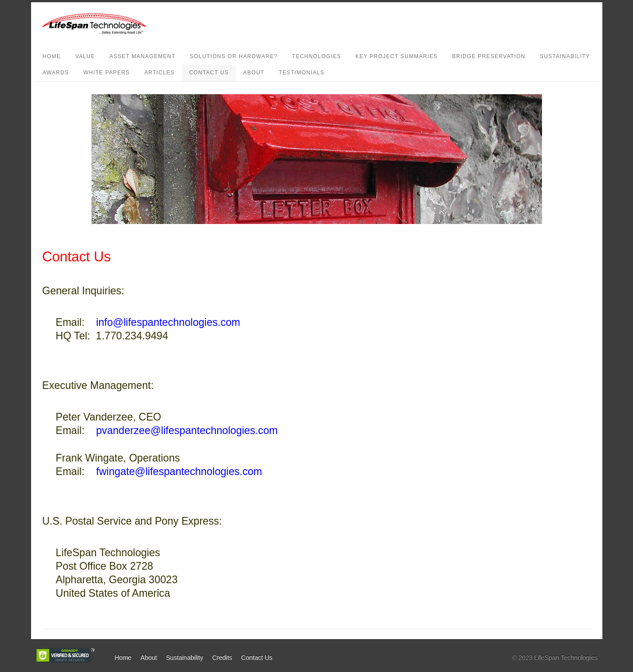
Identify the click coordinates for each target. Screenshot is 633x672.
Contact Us (209, 73)
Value (85, 56)
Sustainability (565, 56)
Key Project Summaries (396, 56)
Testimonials (302, 73)
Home (52, 56)
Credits (222, 658)
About (254, 73)
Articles (159, 73)
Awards (56, 73)
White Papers (107, 73)
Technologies (316, 56)
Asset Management (142, 56)
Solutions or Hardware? (234, 56)
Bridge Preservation (489, 56)
